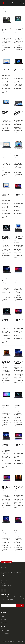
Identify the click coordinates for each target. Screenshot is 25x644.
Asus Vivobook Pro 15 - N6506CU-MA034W (6, 112)
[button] (11, 28)
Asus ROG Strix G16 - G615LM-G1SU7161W (17, 196)
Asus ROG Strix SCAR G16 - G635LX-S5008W (17, 446)
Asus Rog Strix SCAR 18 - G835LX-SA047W (18, 529)
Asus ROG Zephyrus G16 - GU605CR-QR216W (6, 404)
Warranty (3, 629)
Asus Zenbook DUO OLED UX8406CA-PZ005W (18, 237)
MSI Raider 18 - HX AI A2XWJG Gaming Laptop (18, 487)
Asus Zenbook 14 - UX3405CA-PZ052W (6, 70)
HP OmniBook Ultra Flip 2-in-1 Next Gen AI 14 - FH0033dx (17, 113)
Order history (4, 619)
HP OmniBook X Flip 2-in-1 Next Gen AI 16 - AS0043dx (17, 71)
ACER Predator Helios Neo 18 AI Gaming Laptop (5, 321)
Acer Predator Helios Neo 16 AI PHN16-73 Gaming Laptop (6, 238)
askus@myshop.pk (5, 584)
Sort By (2, 8)
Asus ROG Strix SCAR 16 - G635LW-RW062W (6, 487)
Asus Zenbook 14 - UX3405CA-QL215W (6, 195)
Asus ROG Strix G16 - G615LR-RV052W (17, 279)
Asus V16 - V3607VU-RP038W (17, 29)
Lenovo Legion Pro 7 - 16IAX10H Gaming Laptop (17, 362)
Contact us (3, 616)
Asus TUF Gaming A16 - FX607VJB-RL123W (6, 29)
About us (3, 615)
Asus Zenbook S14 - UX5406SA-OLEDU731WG (18, 154)
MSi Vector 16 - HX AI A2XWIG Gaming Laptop (6, 362)
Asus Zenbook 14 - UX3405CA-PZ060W (6, 154)
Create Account (4, 623)
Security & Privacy (5, 632)
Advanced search (5, 621)
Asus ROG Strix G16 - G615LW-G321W (17, 321)
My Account (3, 618)
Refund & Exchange (5, 630)
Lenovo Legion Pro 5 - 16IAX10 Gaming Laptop (5, 279)
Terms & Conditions (5, 633)
